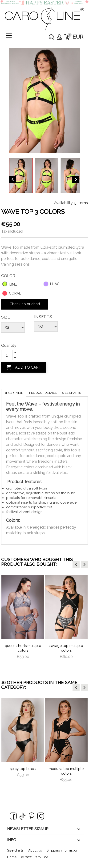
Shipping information (62, 850)
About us (35, 850)
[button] (76, 565)
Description (14, 393)
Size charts (71, 393)
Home (12, 857)
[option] (23, 621)
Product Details (43, 393)
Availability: (64, 203)
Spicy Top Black (23, 769)
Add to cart (24, 367)
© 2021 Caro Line (35, 857)
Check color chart (25, 304)
